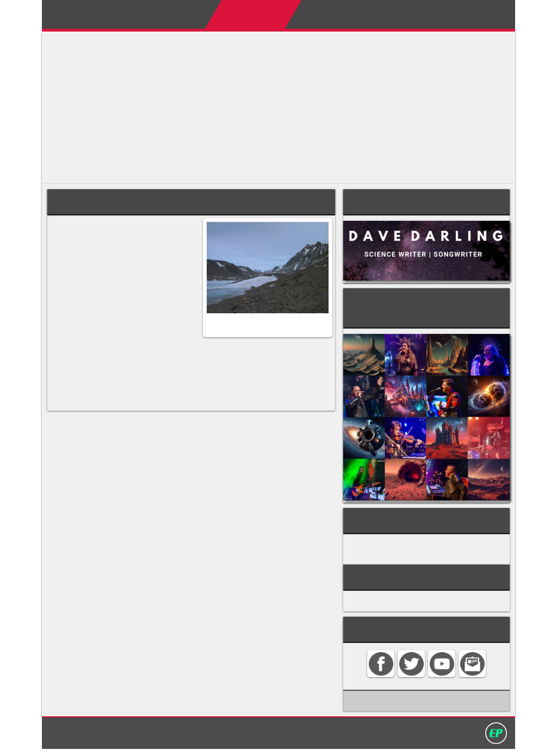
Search (481, 14)
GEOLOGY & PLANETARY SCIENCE (428, 551)
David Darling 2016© (358, 739)
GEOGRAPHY (386, 540)
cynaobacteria (80, 311)
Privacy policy (283, 739)
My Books (312, 14)
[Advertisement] (278, 108)
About (177, 14)
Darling (77, 18)
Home (134, 14)
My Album (374, 14)
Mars (100, 269)
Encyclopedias (240, 14)
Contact (431, 14)
